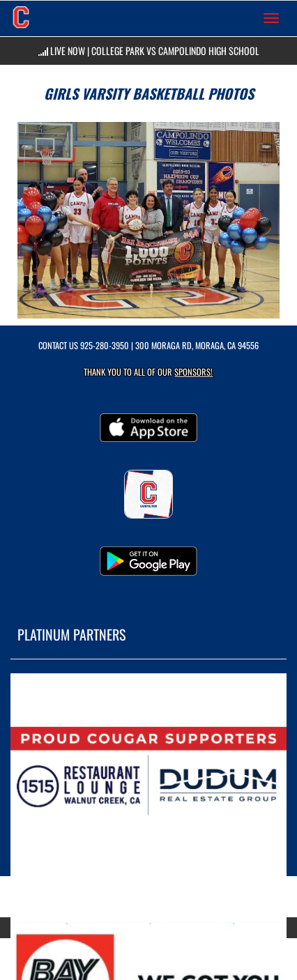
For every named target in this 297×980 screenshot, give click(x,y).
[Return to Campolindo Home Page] (21, 18)
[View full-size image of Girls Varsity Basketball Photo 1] (148, 220)
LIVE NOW (68, 51)
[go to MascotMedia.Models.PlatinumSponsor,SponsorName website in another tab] (148, 777)
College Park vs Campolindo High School (175, 51)
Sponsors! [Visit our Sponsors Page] (193, 372)
